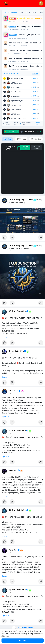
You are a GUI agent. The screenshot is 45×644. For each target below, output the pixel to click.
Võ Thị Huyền (16, 114)
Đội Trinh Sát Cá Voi (17, 311)
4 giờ (10, 592)
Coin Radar (13, 391)
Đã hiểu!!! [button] (22, 641)
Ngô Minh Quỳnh (17, 101)
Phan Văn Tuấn (16, 110)
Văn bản (21, 139)
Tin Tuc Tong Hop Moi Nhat (21, 200)
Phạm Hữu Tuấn (17, 92)
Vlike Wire (13, 470)
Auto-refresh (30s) (25, 124)
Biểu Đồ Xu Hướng (25, 148)
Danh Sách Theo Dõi (36, 148)
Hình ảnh (36, 139)
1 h (10, 205)
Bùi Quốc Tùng (16, 105)
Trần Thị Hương (16, 87)
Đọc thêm (5, 337)
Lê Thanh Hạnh (16, 83)
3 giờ (10, 473)
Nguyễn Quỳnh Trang (18, 119)
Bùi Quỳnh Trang (17, 79)
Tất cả (7, 139)
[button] (41, 3)
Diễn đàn (16, 124)
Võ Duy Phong (16, 96)
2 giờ (10, 433)
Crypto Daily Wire (16, 351)
